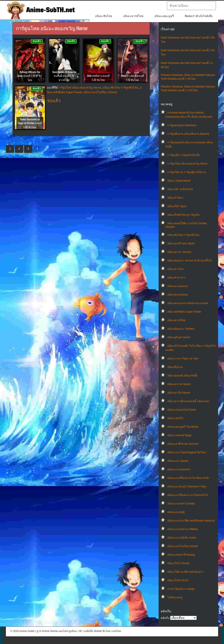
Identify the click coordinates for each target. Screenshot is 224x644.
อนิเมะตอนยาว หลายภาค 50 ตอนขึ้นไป (190, 261)
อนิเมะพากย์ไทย (133, 16)
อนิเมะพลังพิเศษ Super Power (184, 312)
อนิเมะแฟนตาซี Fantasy (181, 555)
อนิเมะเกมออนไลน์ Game (182, 410)
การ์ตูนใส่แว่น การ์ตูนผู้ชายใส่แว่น (187, 172)
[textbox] (191, 6)
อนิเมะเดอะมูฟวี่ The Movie (183, 427)
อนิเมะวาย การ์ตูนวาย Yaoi (183, 359)
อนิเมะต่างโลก (175, 269)
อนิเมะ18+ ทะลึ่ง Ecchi (180, 189)
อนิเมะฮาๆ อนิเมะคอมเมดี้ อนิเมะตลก (188, 401)
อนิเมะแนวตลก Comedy (181, 504)
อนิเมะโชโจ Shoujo (178, 563)
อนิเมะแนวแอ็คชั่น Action (182, 538)
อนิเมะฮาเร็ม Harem (179, 393)
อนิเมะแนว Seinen (178, 461)
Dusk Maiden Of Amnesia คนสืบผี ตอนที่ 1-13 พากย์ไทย (64, 76)
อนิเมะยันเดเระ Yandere (181, 329)
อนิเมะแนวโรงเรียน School (183, 546)
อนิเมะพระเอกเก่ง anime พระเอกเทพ (188, 303)
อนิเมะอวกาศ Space (179, 384)
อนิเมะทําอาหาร (176, 278)
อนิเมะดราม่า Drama (179, 252)
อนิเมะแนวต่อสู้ (176, 512)
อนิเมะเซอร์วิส (175, 418)
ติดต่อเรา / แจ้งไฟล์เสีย (199, 16)
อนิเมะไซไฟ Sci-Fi (178, 580)
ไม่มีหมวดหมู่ (175, 597)
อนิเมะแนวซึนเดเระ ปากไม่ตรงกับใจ (188, 495)
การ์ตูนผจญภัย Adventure (182, 125)
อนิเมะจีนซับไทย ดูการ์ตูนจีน (183, 215)
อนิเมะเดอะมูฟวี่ (164, 16)
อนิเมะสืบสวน (175, 367)
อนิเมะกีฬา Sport (177, 206)
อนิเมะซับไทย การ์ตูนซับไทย (183, 235)
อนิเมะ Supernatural (179, 181)
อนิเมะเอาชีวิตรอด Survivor (183, 444)
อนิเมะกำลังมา (176, 198)
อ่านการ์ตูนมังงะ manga (181, 589)
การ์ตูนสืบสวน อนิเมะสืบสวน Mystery (188, 134)
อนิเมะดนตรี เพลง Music (181, 243)
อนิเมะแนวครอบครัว (179, 469)
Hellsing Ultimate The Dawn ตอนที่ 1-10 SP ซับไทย (30, 76)
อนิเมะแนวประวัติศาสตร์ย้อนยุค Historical (191, 521)
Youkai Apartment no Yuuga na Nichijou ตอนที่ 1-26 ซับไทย (30, 123)
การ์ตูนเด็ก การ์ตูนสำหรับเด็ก (184, 155)
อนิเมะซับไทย (104, 16)
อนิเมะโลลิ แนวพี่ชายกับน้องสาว (185, 572)
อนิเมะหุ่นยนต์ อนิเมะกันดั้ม (183, 376)
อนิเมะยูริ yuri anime (179, 337)
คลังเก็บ (165, 618)
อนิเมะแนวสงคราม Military (183, 529)
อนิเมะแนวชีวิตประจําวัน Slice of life (188, 478)
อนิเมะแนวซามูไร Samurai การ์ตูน (187, 486)
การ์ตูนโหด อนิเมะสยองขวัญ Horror (187, 164)
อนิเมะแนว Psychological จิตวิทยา (187, 452)
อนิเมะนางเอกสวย (178, 286)
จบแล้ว (54, 101)
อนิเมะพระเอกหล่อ (178, 295)
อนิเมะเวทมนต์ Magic (179, 435)
